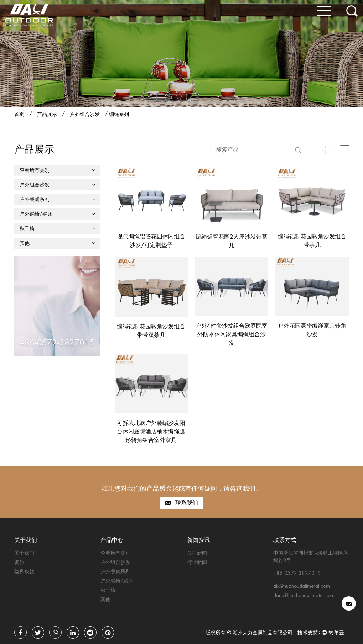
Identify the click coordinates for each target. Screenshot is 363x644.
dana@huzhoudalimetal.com (304, 595)
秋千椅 (57, 228)
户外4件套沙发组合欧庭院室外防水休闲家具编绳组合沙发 (232, 334)
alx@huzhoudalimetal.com (302, 586)
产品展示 (47, 114)
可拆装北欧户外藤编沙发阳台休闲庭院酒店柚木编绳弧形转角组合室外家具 (151, 431)
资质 (19, 562)
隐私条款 (24, 571)
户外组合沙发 (85, 114)
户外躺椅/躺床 (57, 214)
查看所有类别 (57, 170)
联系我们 (182, 503)
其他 (57, 243)
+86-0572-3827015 (297, 573)
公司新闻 (197, 553)
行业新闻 (197, 562)
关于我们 (24, 553)
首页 (19, 114)
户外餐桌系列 (57, 199)
